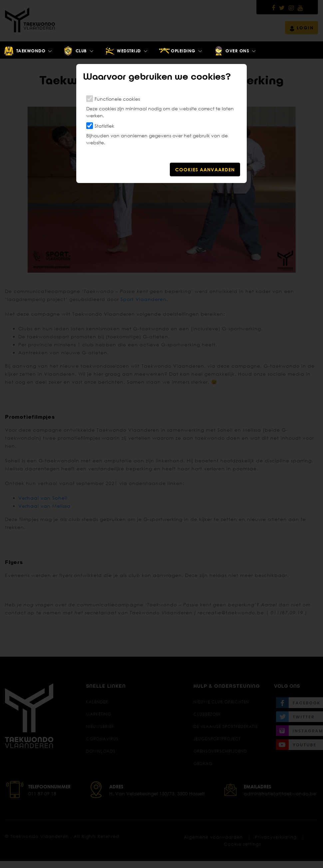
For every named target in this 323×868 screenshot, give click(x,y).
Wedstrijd (123, 51)
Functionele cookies (117, 99)
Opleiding (177, 51)
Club (75, 51)
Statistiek (104, 126)
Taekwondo (24, 51)
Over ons (231, 51)
